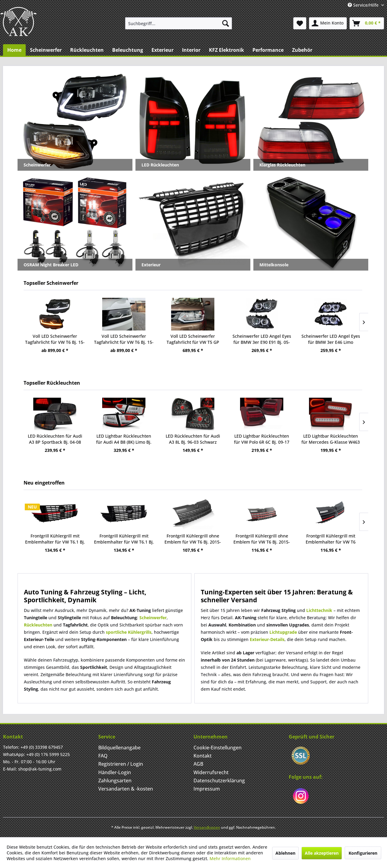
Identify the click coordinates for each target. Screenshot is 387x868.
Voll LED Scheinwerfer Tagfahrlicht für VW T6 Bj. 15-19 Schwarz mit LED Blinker (124, 339)
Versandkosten (207, 827)
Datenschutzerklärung (219, 781)
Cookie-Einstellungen (218, 748)
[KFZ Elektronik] (226, 50)
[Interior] (191, 50)
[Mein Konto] (328, 23)
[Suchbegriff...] (179, 23)
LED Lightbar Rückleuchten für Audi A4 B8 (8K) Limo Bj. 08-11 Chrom (124, 439)
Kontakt (203, 756)
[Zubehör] (302, 50)
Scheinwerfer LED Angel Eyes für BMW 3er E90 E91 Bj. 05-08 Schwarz (262, 339)
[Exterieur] (163, 50)
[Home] (14, 50)
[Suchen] (226, 23)
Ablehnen (285, 853)
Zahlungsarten (115, 781)
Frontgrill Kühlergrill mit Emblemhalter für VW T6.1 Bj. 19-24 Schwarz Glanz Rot (55, 539)
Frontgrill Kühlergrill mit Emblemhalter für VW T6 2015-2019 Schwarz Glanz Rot (331, 539)
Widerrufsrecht (211, 772)
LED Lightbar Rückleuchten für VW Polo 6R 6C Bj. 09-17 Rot (262, 439)
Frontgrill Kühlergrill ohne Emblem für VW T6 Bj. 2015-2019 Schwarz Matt (193, 539)
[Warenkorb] (367, 23)
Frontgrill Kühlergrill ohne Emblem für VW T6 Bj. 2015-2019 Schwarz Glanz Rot (262, 539)
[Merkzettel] (300, 23)
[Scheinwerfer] (46, 50)
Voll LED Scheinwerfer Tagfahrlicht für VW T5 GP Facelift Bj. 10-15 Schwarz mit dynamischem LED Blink (193, 339)
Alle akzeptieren (322, 853)
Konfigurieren (363, 853)
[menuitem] (179, 23)
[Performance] (268, 50)
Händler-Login (115, 772)
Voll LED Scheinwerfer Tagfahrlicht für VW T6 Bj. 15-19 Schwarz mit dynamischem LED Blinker (55, 339)
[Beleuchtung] (128, 50)
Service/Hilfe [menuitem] (364, 5)
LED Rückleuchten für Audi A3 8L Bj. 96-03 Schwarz (193, 439)
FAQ (103, 756)
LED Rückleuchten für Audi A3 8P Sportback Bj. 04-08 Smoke (55, 439)
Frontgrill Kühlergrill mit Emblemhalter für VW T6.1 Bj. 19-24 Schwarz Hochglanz (124, 539)
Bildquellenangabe (119, 748)
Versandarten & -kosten (126, 789)
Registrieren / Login (121, 764)
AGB (198, 764)
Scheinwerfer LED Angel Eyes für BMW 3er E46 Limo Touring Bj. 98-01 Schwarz (331, 339)
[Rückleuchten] (87, 50)
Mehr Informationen (230, 858)
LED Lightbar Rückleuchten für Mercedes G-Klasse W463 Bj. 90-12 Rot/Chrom (331, 439)
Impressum (207, 789)
